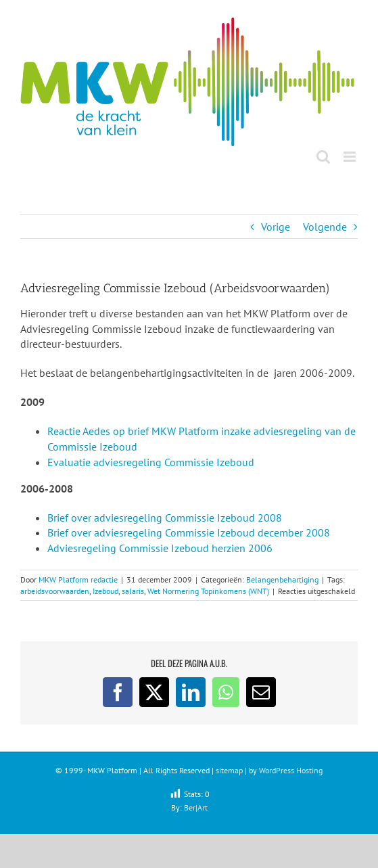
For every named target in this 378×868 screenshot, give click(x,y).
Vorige (276, 227)
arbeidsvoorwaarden (55, 591)
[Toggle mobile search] (323, 157)
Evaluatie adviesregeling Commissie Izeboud (151, 462)
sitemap (229, 770)
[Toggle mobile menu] (351, 157)
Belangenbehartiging (282, 579)
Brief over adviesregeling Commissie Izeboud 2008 (165, 518)
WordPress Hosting (291, 770)
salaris (133, 591)
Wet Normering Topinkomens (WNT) (208, 591)
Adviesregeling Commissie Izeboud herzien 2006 (160, 548)
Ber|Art (196, 807)
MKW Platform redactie (78, 579)
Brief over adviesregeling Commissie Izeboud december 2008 (189, 532)
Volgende (325, 227)
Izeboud (105, 591)
